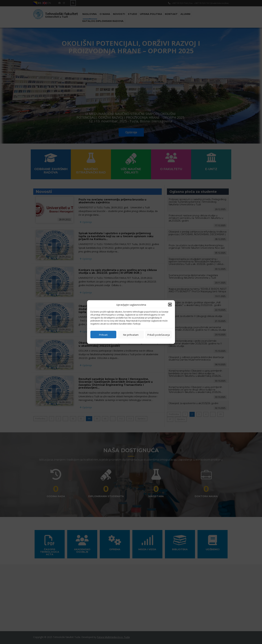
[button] (170, 305)
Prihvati (103, 335)
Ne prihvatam (131, 335)
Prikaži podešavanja (158, 335)
